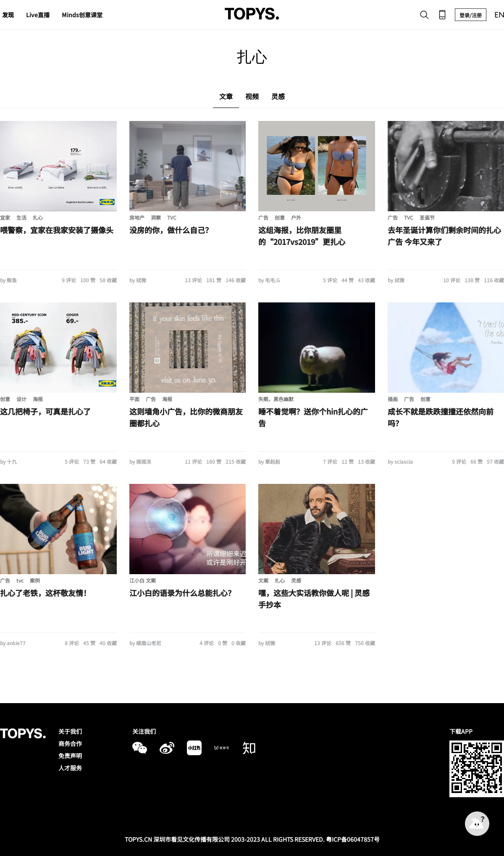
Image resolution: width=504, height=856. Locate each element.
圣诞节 (427, 217)
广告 (263, 217)
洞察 (156, 217)
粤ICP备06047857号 (353, 839)
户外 (296, 217)
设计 (21, 399)
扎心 (38, 217)
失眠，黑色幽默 (276, 399)
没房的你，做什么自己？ (171, 230)
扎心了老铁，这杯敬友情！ (45, 593)
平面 (134, 399)
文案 (263, 580)
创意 (280, 217)
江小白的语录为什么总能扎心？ (182, 593)
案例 (35, 580)
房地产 (137, 217)
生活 (21, 217)
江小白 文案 (143, 580)
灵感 (296, 580)
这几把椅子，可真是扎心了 (45, 411)
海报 (38, 399)
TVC (172, 217)
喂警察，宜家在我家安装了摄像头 (57, 230)
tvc (20, 580)
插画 (393, 399)
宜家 (5, 217)
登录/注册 (471, 15)
